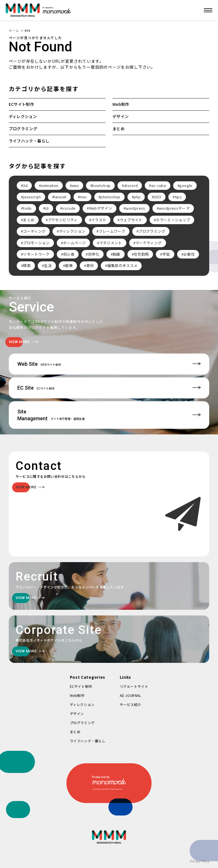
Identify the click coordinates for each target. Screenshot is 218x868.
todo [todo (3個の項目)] (27, 208)
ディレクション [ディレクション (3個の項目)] (72, 231)
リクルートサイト (134, 686)
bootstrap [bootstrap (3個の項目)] (101, 185)
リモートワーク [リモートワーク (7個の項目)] (36, 254)
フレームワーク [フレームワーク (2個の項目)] (112, 231)
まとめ (119, 129)
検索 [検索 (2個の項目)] (27, 265)
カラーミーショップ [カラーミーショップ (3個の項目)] (173, 220)
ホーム (14, 30)
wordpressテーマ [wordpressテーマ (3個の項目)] (174, 208)
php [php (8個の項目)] (137, 197)
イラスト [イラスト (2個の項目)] (99, 220)
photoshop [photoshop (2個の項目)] (110, 197)
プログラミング (23, 129)
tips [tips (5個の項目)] (178, 197)
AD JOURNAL (131, 695)
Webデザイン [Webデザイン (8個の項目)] (101, 208)
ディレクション (23, 116)
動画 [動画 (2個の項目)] (117, 254)
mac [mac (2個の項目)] (83, 197)
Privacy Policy (200, 861)
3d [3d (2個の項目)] (25, 185)
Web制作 (121, 104)
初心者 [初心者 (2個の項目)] (69, 254)
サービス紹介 (131, 704)
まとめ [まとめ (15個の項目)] (29, 220)
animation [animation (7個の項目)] (50, 185)
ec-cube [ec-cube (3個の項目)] (159, 185)
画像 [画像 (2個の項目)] (69, 265)
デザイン (120, 116)
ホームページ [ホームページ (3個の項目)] (74, 243)
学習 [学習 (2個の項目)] (166, 254)
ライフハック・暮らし (29, 141)
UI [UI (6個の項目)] (47, 208)
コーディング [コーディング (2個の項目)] (34, 231)
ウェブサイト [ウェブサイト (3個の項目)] (131, 220)
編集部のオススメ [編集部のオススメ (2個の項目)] (122, 265)
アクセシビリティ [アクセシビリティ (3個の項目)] (63, 220)
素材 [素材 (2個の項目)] (90, 265)
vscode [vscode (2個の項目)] (69, 208)
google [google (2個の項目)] (186, 185)
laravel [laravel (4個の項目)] (60, 197)
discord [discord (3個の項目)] (131, 185)
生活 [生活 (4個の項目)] (48, 265)
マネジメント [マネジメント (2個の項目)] (111, 243)
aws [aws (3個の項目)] (75, 185)
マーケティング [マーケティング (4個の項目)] (148, 243)
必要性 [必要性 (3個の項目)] (189, 254)
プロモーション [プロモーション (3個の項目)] (36, 243)
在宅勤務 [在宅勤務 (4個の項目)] (141, 254)
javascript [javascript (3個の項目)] (32, 197)
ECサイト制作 (21, 104)
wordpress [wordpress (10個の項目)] (135, 208)
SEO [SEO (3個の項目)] (158, 197)
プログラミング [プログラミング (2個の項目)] (152, 231)
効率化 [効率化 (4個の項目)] (94, 254)
